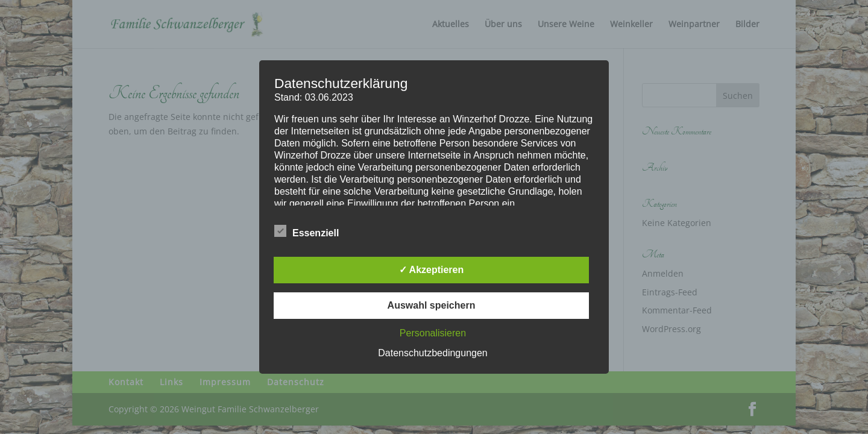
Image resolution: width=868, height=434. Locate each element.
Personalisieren (433, 333)
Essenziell (307, 231)
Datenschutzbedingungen (432, 353)
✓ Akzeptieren (432, 270)
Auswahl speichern (432, 305)
